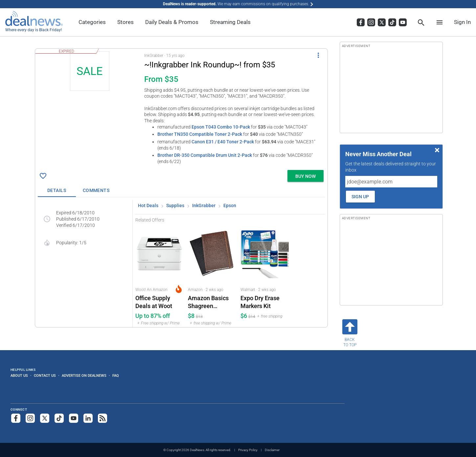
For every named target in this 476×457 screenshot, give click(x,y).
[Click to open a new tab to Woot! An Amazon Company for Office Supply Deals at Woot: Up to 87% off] (159, 275)
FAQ (116, 375)
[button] (181, 108)
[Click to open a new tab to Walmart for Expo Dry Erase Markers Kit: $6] (264, 275)
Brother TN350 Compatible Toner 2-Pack (200, 134)
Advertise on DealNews (84, 375)
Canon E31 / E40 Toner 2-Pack (223, 142)
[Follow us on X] (45, 418)
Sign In (462, 22)
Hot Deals (148, 205)
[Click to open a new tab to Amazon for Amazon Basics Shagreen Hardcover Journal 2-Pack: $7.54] (212, 275)
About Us (19, 375)
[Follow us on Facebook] (16, 418)
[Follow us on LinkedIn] (88, 418)
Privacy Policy (248, 450)
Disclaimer (272, 450)
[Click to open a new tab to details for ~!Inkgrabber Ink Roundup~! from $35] (90, 101)
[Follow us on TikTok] (59, 418)
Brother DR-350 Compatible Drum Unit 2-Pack (205, 155)
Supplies (175, 205)
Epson (230, 205)
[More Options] (318, 55)
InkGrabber (204, 205)
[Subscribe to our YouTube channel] (74, 418)
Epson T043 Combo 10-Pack (221, 127)
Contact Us (45, 375)
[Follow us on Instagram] (30, 418)
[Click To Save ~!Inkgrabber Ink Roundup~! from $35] (43, 176)
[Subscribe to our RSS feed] (102, 418)
